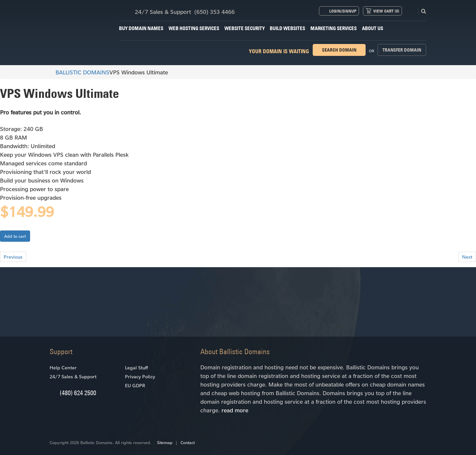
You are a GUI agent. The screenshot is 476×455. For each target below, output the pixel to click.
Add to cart (15, 236)
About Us (373, 28)
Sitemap (165, 442)
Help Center (63, 368)
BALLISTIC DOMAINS (79, 72)
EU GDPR (135, 385)
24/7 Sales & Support (73, 376)
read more (235, 410)
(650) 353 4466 (215, 12)
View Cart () (386, 11)
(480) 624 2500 (78, 393)
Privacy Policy (140, 376)
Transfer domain (402, 50)
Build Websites (287, 28)
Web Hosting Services (194, 28)
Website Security (245, 28)
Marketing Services (334, 28)
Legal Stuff (136, 368)
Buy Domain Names (141, 28)
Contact (188, 442)
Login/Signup (343, 11)
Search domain (339, 50)
